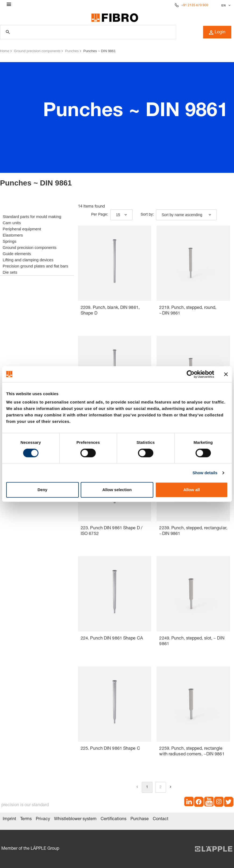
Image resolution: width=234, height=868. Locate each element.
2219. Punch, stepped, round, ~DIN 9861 (188, 311)
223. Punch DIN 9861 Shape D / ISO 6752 (111, 531)
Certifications (114, 819)
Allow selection (117, 490)
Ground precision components (37, 51)
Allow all (192, 490)
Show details (205, 473)
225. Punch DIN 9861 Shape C (110, 749)
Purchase (140, 819)
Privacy (43, 819)
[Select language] (225, 5)
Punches (72, 51)
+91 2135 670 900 (195, 5)
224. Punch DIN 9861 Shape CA (112, 639)
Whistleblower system (75, 819)
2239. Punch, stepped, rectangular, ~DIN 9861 (193, 531)
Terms (26, 819)
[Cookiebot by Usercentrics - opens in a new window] (191, 374)
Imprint (9, 819)
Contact (161, 819)
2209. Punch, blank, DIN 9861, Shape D (110, 311)
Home (5, 51)
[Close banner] (226, 374)
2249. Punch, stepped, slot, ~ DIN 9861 (192, 642)
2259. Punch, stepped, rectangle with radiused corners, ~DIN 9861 (192, 752)
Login (217, 33)
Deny (42, 490)
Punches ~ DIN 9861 (100, 51)
